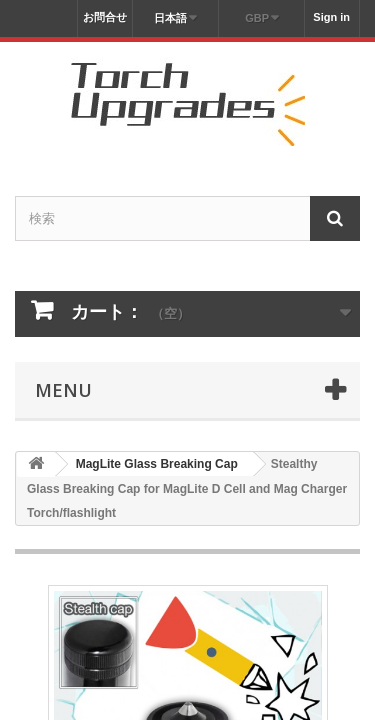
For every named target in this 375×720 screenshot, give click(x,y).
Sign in (331, 17)
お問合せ (105, 17)
